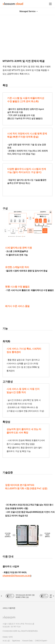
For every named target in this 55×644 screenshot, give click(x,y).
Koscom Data (27, 641)
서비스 (10, 19)
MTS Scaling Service (23, 19)
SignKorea (16, 641)
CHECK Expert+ (41, 641)
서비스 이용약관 (9, 608)
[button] (53, 596)
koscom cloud (13, 4)
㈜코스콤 (6, 641)
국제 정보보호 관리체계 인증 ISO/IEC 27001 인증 (25, 596)
